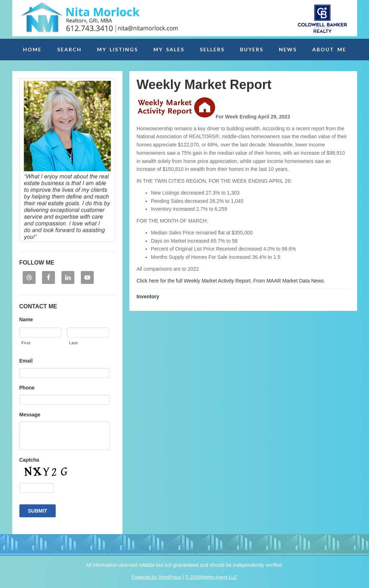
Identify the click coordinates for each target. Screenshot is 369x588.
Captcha (29, 460)
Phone (27, 388)
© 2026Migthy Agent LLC (211, 577)
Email (26, 361)
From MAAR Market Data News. (289, 281)
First (26, 343)
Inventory (148, 297)
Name (26, 319)
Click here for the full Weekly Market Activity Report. (194, 281)
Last (73, 343)
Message (30, 415)
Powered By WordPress (157, 577)
